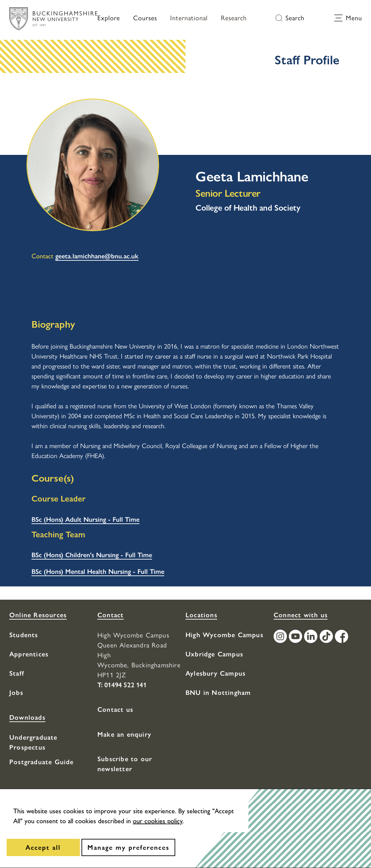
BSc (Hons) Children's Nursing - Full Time (92, 555)
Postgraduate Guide (42, 762)
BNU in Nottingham (218, 693)
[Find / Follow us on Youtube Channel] (296, 637)
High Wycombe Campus (224, 635)
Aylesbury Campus (215, 673)
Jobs (16, 693)
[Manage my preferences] (128, 847)
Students (24, 635)
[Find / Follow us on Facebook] (343, 637)
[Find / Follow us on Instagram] (281, 637)
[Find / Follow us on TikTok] (327, 637)
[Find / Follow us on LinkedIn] (312, 637)
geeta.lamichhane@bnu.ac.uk (97, 256)
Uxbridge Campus (214, 654)
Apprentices (29, 654)
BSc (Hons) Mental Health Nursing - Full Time (98, 571)
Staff (17, 673)
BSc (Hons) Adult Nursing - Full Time (85, 519)
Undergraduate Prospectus (33, 742)
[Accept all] (43, 847)
